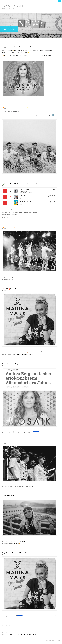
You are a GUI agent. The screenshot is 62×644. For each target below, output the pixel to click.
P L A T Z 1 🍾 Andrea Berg (10, 364)
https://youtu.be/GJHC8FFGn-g (20, 542)
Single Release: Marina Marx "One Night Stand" (16, 553)
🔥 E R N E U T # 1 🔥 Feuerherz (12, 227)
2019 (19, 634)
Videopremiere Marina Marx (10, 496)
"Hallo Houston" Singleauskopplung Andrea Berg (17, 46)
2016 (27, 634)
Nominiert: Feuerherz (9, 442)
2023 (9, 634)
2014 (33, 634)
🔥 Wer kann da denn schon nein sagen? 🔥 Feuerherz (18, 107)
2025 (3, 634)
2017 (25, 634)
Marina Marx (24, 353)
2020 (17, 634)
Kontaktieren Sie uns (56, 642)
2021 (14, 634)
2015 (30, 634)
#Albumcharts (36, 431)
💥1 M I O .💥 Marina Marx (10, 289)
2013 (35, 634)
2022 (11, 634)
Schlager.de (30, 486)
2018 (22, 634)
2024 (6, 634)
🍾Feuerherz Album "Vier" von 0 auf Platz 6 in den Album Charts (21, 184)
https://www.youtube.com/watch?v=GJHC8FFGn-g (22, 355)
